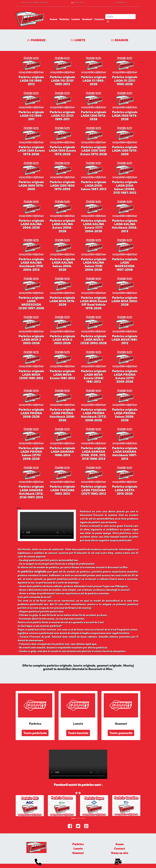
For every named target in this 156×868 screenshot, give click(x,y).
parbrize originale (34, 571)
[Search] (120, 17)
